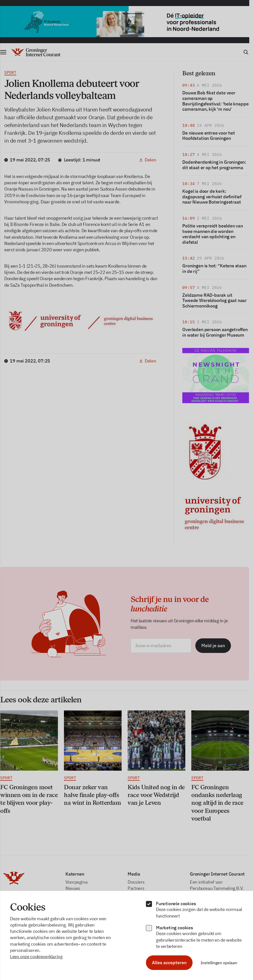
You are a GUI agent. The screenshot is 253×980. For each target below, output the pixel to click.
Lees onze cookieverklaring (36, 957)
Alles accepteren (169, 963)
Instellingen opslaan (219, 963)
